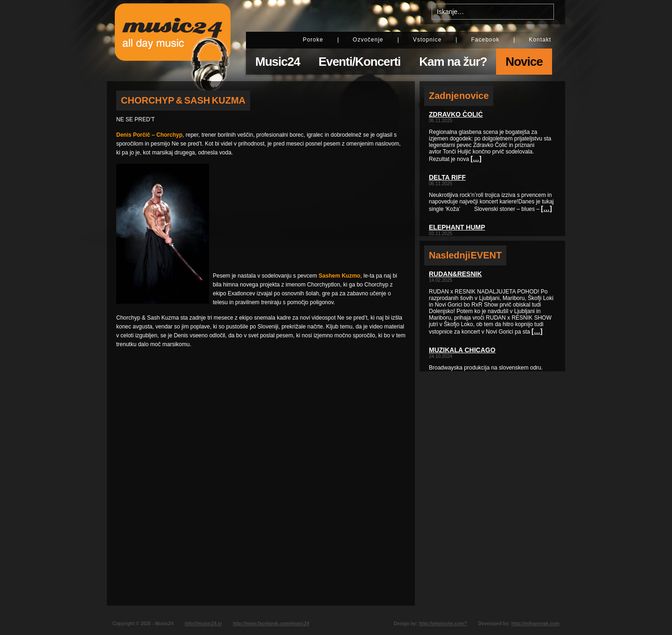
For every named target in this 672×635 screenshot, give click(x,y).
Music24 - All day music (173, 41)
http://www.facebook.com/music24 (271, 624)
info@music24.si (203, 624)
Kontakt (540, 40)
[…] (476, 159)
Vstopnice (427, 40)
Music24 (278, 62)
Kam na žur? (453, 62)
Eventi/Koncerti (360, 62)
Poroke (313, 40)
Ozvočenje (368, 40)
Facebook (485, 40)
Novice (524, 62)
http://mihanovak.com (535, 624)
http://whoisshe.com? (443, 624)
